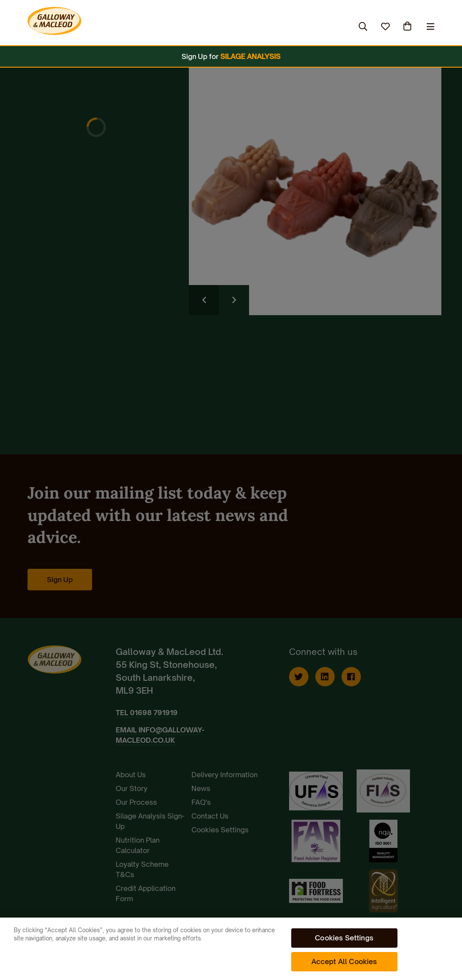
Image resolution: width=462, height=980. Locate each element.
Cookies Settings (344, 938)
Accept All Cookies (344, 961)
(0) (408, 26)
